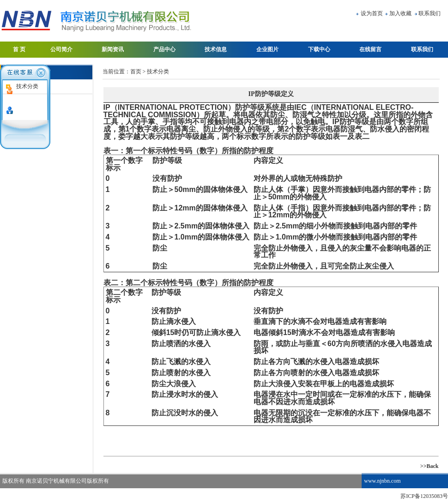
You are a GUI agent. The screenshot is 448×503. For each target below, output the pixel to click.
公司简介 (61, 49)
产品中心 (164, 49)
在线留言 (370, 49)
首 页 (19, 49)
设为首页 (372, 13)
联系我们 (430, 13)
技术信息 (216, 49)
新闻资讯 (113, 49)
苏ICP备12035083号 (424, 496)
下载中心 (319, 49)
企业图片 (267, 49)
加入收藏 (400, 13)
